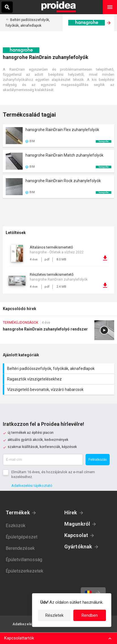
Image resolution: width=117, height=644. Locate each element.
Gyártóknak (78, 547)
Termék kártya (58, 136)
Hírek (71, 513)
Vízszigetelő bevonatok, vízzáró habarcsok (59, 390)
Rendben (90, 615)
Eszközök (16, 526)
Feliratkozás (98, 460)
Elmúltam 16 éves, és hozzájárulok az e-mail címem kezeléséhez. (53, 474)
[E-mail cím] (43, 460)
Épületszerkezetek (25, 571)
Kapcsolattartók (19, 638)
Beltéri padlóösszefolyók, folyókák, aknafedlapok (59, 369)
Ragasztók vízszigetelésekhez (59, 379)
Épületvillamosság (24, 560)
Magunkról (77, 524)
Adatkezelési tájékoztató (32, 486)
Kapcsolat (76, 535)
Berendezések (20, 548)
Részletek (54, 615)
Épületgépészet (22, 537)
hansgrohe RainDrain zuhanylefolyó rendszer (58, 332)
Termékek (18, 513)
